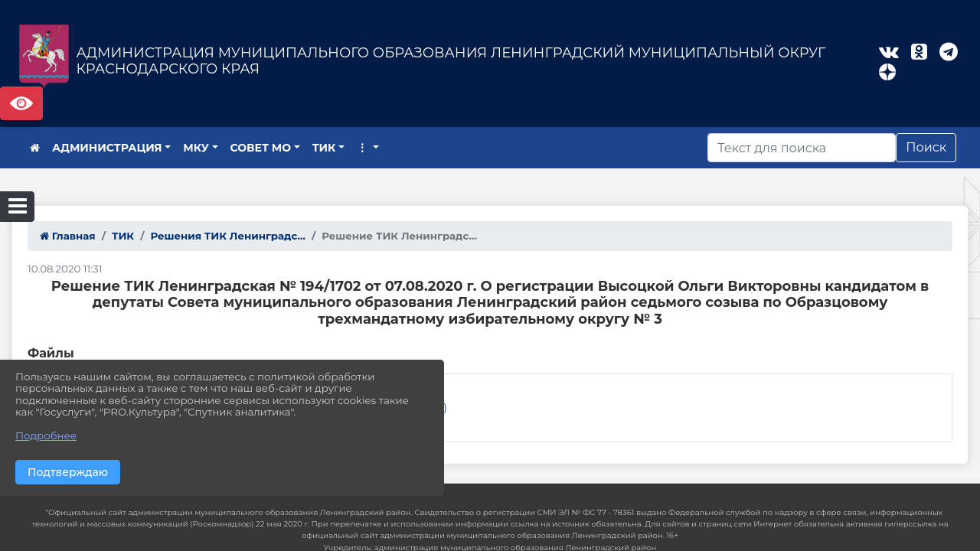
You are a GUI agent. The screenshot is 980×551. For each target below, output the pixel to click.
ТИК (324, 148)
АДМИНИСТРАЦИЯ (107, 148)
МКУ (196, 148)
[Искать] (802, 148)
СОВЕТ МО (261, 148)
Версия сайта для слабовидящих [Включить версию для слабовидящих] (21, 103)
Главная (68, 236)
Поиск (926, 147)
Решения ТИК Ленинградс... (228, 236)
